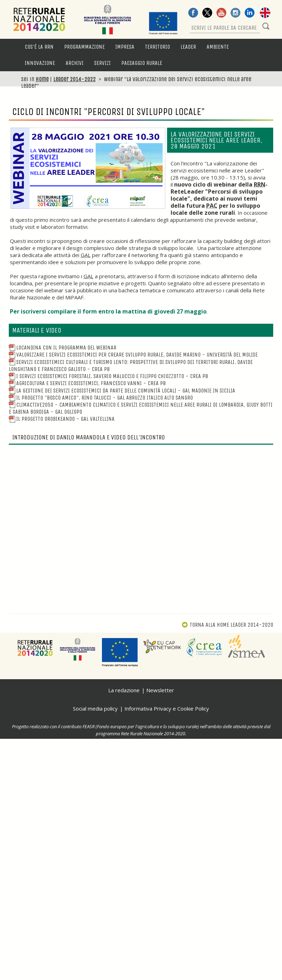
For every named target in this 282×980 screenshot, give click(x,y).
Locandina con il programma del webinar (63, 348)
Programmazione (84, 47)
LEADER (188, 47)
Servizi (102, 63)
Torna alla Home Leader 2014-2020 (227, 625)
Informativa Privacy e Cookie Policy (167, 708)
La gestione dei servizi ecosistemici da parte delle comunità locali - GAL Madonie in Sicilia (122, 391)
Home (42, 79)
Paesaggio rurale (142, 63)
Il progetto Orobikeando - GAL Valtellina (62, 419)
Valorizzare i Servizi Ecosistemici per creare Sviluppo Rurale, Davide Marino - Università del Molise (133, 355)
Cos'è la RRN (39, 47)
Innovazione (40, 63)
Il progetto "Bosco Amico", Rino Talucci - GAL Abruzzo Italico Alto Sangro (101, 398)
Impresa (125, 47)
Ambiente (218, 47)
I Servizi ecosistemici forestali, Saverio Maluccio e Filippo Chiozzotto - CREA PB (108, 376)
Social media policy (95, 708)
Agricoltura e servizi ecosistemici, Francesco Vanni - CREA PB (87, 383)
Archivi (75, 63)
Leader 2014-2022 (74, 79)
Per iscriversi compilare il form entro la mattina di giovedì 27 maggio (108, 311)
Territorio (157, 47)
